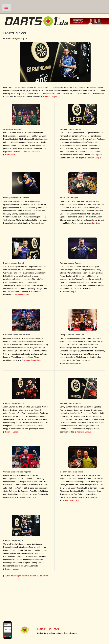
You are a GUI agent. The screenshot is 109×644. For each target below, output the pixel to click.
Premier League (50, 97)
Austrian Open (37, 223)
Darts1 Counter (48, 629)
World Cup (10, 155)
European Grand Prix (31, 360)
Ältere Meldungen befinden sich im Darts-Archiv (27, 576)
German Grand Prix (28, 497)
